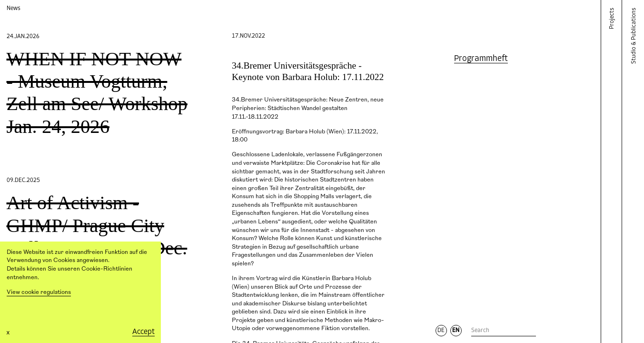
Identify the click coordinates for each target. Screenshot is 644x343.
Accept (144, 332)
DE (441, 331)
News (14, 8)
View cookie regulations (39, 292)
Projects (612, 18)
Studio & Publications (634, 36)
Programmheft (481, 59)
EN (456, 331)
